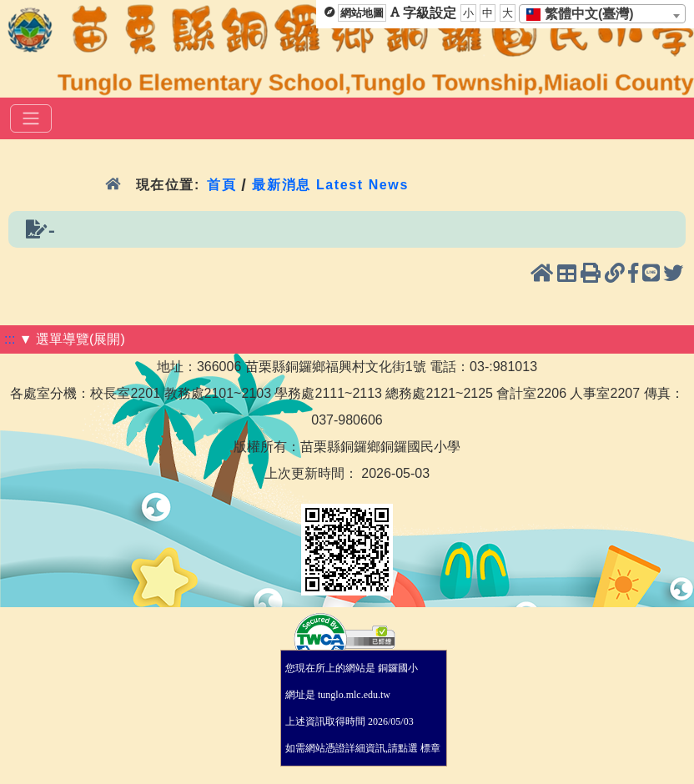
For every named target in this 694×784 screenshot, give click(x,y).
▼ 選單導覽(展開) (72, 339)
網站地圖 (362, 13)
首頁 (221, 185)
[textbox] (585, 14)
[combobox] (602, 14)
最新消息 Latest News (330, 185)
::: (10, 339)
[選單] (31, 118)
